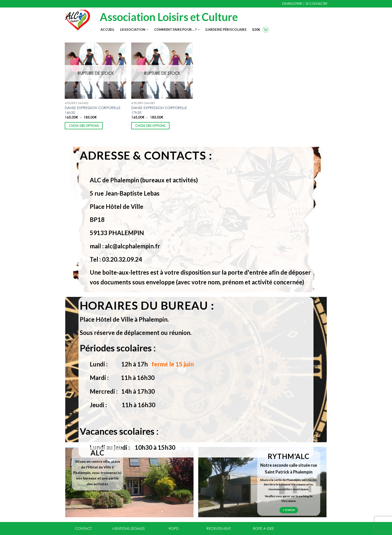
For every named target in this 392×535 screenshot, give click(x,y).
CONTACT (83, 528)
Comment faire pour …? (177, 30)
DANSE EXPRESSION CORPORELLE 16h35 (93, 110)
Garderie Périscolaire (226, 30)
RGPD (174, 528)
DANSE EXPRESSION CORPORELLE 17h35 (159, 110)
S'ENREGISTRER (292, 4)
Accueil (107, 30)
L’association (134, 30)
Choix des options (84, 126)
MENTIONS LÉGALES (128, 528)
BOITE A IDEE (263, 528)
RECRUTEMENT (219, 528)
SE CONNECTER (316, 4)
